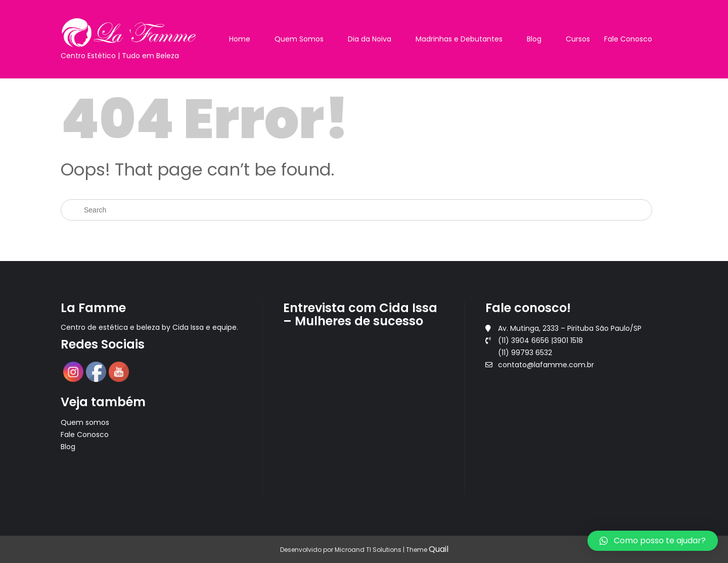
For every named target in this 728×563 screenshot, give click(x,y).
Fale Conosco (628, 39)
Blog (534, 39)
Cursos (578, 39)
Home (240, 39)
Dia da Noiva (370, 39)
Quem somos (85, 422)
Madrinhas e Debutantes (459, 39)
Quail (439, 549)
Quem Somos (299, 39)
